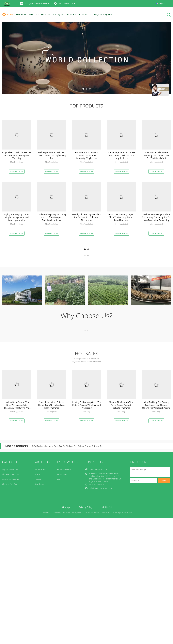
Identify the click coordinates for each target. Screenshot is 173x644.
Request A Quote (105, 14)
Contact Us (87, 14)
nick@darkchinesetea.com (37, 4)
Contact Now (17, 171)
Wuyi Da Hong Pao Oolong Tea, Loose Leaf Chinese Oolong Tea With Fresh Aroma (156, 405)
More (86, 255)
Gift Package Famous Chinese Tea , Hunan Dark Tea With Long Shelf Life (121, 155)
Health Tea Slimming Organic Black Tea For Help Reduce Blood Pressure (121, 217)
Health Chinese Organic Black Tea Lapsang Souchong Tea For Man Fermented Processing (156, 217)
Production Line (64, 469)
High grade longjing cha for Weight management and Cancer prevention (17, 217)
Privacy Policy (86, 507)
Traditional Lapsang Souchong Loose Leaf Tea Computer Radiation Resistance (52, 217)
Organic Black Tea (10, 469)
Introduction (41, 469)
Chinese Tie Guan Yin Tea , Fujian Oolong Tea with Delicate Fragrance (121, 405)
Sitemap (66, 507)
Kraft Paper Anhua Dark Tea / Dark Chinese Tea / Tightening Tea (52, 155)
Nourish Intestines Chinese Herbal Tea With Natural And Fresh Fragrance (52, 405)
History (38, 474)
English (162, 4)
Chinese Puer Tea (10, 484)
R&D (59, 479)
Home (8, 14)
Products (21, 14)
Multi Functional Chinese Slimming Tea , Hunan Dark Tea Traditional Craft (156, 155)
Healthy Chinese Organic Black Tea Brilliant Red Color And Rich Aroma (86, 217)
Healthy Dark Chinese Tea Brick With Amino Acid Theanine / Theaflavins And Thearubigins (17, 406)
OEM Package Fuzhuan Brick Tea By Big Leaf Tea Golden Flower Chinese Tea (68, 446)
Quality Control (69, 14)
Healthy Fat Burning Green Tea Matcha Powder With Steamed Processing (86, 405)
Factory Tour (49, 14)
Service (38, 479)
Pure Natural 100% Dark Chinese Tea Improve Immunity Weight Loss (86, 155)
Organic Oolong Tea (11, 479)
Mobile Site (107, 507)
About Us (34, 14)
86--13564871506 (67, 4)
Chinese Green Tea (10, 474)
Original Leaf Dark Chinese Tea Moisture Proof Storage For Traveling (17, 155)
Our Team (40, 484)
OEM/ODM (62, 474)
